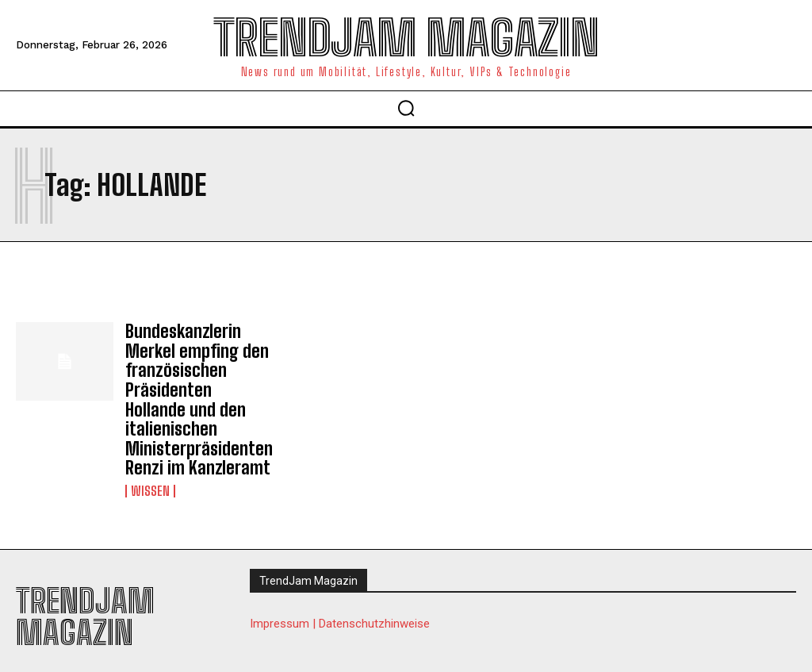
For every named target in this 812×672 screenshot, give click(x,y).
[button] (406, 108)
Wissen (150, 474)
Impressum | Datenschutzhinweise (340, 607)
